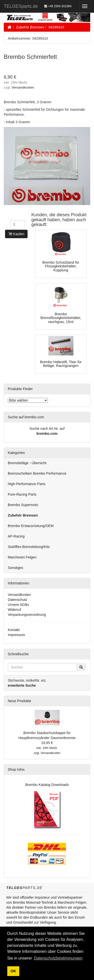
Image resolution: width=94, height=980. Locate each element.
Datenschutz (18, 600)
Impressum (16, 635)
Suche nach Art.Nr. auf (47, 429)
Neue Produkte (19, 701)
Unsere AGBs (18, 605)
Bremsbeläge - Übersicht (27, 463)
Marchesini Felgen (22, 557)
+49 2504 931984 (58, 6)
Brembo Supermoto (23, 505)
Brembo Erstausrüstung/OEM (31, 526)
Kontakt (14, 630)
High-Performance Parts (27, 484)
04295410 (56, 27)
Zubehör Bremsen (30, 27)
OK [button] (13, 971)
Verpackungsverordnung (27, 615)
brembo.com (47, 434)
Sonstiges (15, 568)
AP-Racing (16, 536)
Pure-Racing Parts (22, 494)
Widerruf (14, 610)
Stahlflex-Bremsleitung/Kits (29, 547)
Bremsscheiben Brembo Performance (37, 473)
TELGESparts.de (21, 6)
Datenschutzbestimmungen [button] (58, 958)
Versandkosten (23, 87)
